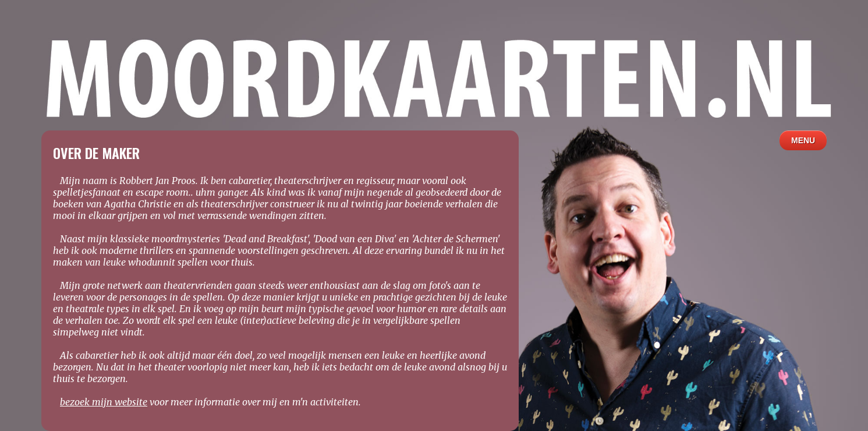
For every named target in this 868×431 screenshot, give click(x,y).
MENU (803, 140)
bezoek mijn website (104, 402)
